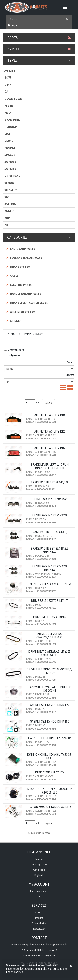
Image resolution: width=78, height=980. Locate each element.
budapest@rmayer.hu (43, 955)
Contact (39, 859)
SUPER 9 (10, 169)
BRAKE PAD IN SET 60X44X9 (50, 499)
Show (70, 375)
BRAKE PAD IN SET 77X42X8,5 (49, 532)
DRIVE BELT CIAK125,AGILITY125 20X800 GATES (49, 653)
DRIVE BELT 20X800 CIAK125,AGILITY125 (49, 635)
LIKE (7, 134)
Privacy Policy (39, 923)
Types (39, 60)
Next (48, 403)
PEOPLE (10, 148)
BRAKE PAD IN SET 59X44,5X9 (49, 482)
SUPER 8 (10, 162)
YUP (7, 218)
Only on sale (16, 350)
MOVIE (9, 141)
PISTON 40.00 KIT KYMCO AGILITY (50, 807)
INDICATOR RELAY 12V (50, 772)
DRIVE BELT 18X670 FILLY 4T (49, 601)
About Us (39, 912)
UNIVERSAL (12, 176)
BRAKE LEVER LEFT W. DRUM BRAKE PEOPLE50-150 (50, 466)
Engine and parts (21, 249)
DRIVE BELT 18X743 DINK (49, 617)
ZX (6, 225)
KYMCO (39, 49)
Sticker (14, 321)
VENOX (9, 183)
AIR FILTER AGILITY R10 (50, 415)
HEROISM (11, 127)
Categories (39, 237)
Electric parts (19, 285)
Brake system (18, 267)
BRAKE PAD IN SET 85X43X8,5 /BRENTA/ (49, 550)
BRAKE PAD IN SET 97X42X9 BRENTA (50, 568)
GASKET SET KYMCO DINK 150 (50, 721)
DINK (8, 85)
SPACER (10, 155)
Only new (14, 355)
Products (13, 334)
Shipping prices (39, 864)
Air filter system (21, 312)
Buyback (39, 875)
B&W (8, 77)
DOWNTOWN (13, 99)
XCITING (10, 204)
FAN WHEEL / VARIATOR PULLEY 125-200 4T (50, 689)
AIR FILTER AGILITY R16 (50, 448)
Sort (71, 362)
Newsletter (39, 929)
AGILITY (10, 70)
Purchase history (39, 891)
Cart (39, 896)
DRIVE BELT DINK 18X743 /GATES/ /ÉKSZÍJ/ (49, 671)
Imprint (39, 918)
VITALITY (11, 190)
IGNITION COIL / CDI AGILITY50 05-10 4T (50, 756)
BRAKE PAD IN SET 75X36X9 (50, 515)
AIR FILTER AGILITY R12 (50, 431)
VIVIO (8, 197)
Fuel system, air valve (24, 258)
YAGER (9, 211)
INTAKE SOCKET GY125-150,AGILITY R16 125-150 (50, 791)
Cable (12, 276)
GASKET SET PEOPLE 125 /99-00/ (50, 738)
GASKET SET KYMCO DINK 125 (50, 705)
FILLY (8, 113)
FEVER (9, 105)
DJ (6, 91)
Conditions (39, 870)
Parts (39, 38)
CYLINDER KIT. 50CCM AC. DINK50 (50, 584)
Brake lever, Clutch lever (27, 303)
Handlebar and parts (24, 294)
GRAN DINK (12, 119)
